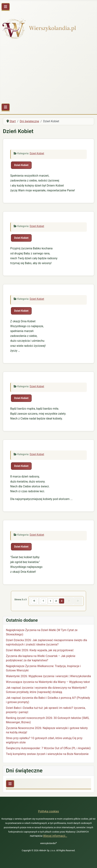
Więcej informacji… (55, 836)
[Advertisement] (48, 72)
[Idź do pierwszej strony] (34, 601)
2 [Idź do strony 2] (56, 601)
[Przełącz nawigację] (6, 7)
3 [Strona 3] (62, 601)
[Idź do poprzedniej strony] (43, 601)
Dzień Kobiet (37, 153)
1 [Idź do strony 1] (50, 601)
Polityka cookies (48, 811)
